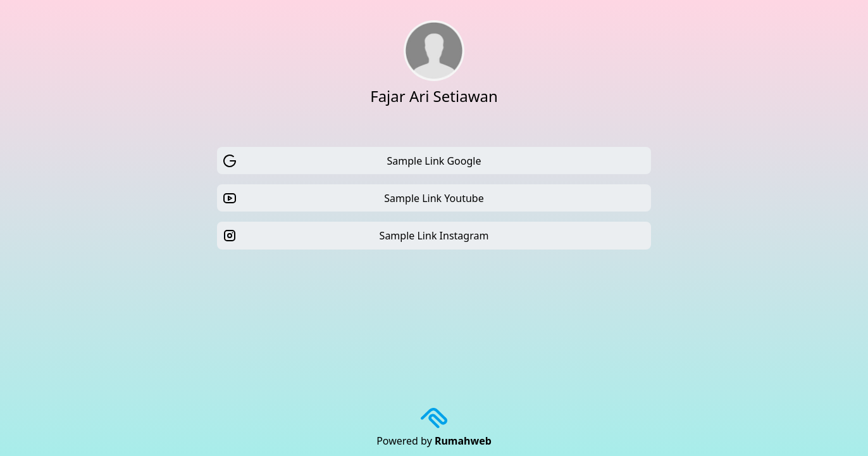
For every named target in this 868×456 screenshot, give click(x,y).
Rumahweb (463, 441)
